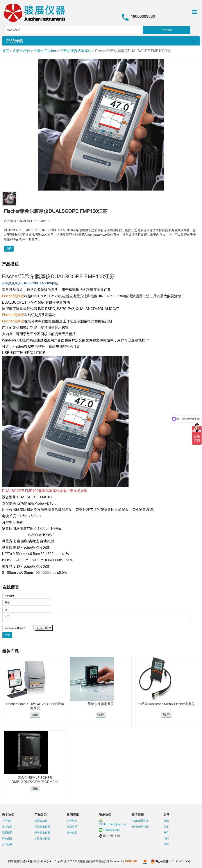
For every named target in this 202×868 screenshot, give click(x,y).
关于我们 (7, 821)
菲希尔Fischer (45, 51)
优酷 (166, 838)
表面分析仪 (21, 51)
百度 (166, 827)
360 (166, 832)
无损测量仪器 (42, 827)
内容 (97, 618)
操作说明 (72, 832)
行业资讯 (72, 827)
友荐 (166, 844)
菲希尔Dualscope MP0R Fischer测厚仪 (166, 704)
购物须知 (7, 838)
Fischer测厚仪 (140, 821)
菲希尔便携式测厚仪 (76, 51)
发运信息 (7, 827)
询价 (9, 248)
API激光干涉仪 (140, 827)
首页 (5, 51)
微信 (166, 821)
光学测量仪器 (42, 832)
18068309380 (112, 830)
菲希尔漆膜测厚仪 (101, 704)
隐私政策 (7, 832)
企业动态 (72, 821)
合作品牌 (7, 844)
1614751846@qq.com (112, 824)
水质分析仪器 (42, 838)
